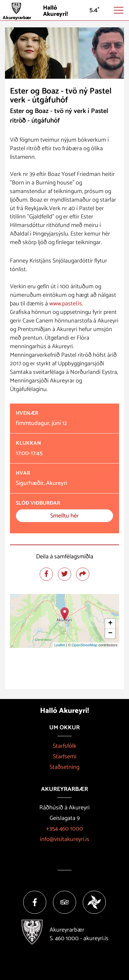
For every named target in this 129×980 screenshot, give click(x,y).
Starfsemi (65, 757)
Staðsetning (64, 767)
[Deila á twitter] (64, 574)
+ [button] (110, 624)
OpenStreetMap (85, 645)
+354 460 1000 (64, 829)
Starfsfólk (65, 746)
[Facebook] (35, 902)
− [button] (110, 633)
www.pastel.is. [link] (66, 304)
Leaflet (60, 645)
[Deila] (83, 574)
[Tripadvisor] (64, 902)
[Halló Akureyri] (64, 10)
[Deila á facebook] (46, 574)
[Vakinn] (94, 902)
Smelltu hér (64, 516)
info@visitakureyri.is (65, 839)
